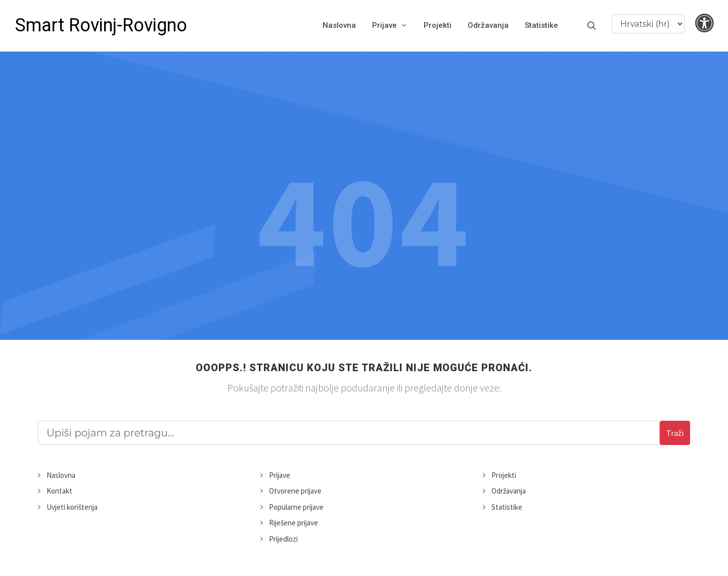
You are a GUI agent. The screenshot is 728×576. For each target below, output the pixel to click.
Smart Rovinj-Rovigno (101, 25)
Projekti (504, 475)
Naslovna (61, 475)
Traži (675, 433)
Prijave (280, 475)
